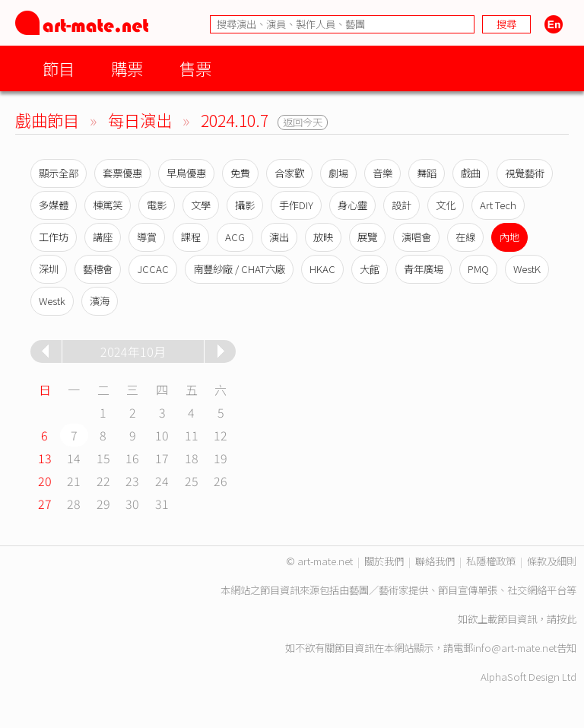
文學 (201, 205)
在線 (465, 237)
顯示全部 (59, 173)
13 (45, 458)
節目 (59, 68)
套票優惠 (122, 173)
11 (192, 435)
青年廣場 (424, 269)
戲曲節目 (47, 120)
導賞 (147, 237)
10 (162, 435)
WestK (527, 269)
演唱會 (416, 237)
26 (221, 481)
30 (132, 504)
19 (221, 458)
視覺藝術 (525, 173)
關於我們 (384, 561)
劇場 (338, 173)
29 (103, 504)
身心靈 (352, 205)
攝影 (245, 205)
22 (103, 481)
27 (45, 504)
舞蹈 (427, 173)
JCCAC (153, 269)
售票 (195, 68)
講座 (103, 237)
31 (162, 504)
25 (192, 481)
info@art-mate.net (515, 648)
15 (103, 458)
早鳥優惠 (186, 173)
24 (162, 481)
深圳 (49, 269)
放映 (323, 237)
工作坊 (54, 237)
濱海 (100, 301)
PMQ (478, 269)
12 (221, 435)
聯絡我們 (435, 561)
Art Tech (498, 205)
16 (132, 458)
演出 (279, 237)
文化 (446, 205)
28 (74, 504)
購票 (127, 68)
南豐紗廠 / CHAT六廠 (239, 269)
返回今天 (303, 122)
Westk (52, 301)
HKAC (322, 269)
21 (74, 481)
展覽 (367, 237)
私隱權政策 (491, 561)
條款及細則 (552, 561)
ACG (235, 237)
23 (132, 481)
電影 (157, 205)
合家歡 (289, 173)
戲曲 (471, 173)
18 (192, 458)
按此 (567, 619)
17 (162, 458)
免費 (240, 173)
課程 (191, 237)
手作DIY (296, 205)
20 (45, 481)
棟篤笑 (108, 205)
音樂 (382, 173)
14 (74, 458)
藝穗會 (98, 269)
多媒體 (54, 205)
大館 (370, 269)
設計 (401, 205)
